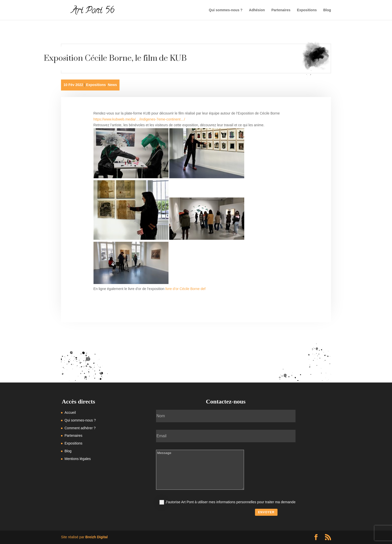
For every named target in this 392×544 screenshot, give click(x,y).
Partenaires (281, 10)
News (112, 85)
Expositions (307, 10)
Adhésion (257, 10)
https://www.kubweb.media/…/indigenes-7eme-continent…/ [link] (139, 119)
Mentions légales (78, 459)
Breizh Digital (96, 537)
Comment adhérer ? (80, 428)
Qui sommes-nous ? (226, 10)
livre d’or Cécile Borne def (185, 289)
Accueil (70, 412)
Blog (327, 10)
